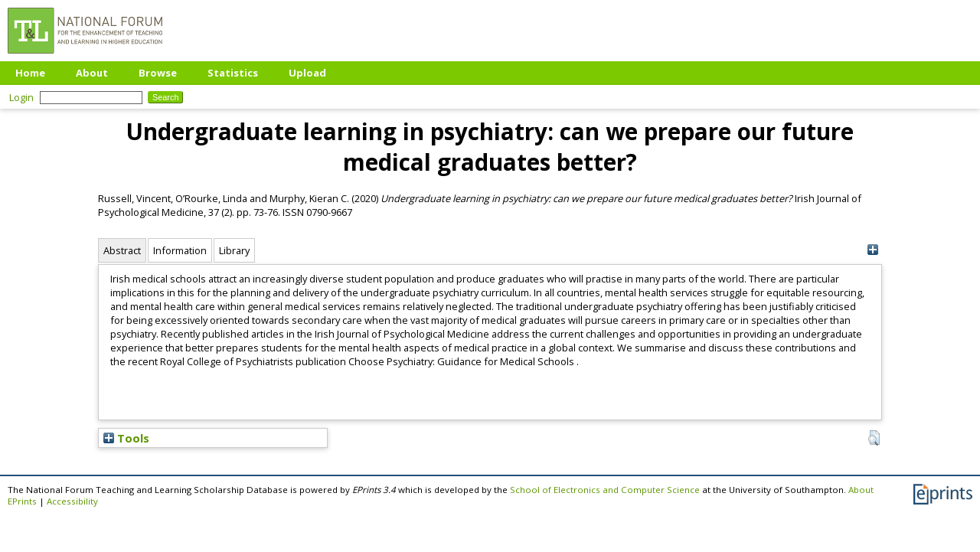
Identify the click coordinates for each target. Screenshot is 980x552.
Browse (158, 73)
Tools (126, 438)
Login (21, 97)
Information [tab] (180, 250)
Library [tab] (234, 250)
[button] (874, 438)
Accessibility (72, 501)
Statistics (233, 73)
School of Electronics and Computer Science (605, 490)
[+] (872, 250)
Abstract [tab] (122, 250)
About (92, 73)
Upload (307, 73)
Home (30, 73)
